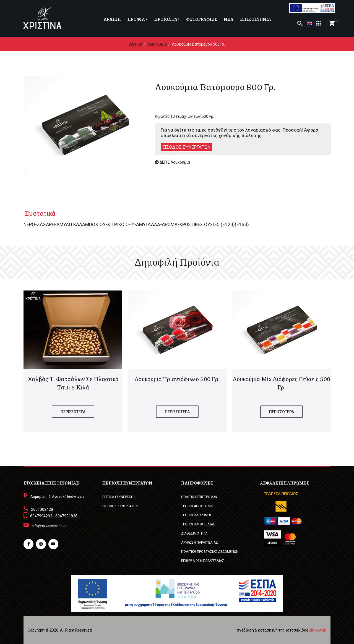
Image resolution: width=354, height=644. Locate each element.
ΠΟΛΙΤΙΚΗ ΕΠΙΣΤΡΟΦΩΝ (199, 497)
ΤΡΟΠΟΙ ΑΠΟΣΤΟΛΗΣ (198, 506)
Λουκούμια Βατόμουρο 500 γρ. (198, 44)
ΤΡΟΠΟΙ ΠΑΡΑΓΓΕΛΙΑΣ (198, 524)
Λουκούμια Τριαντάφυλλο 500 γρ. (177, 379)
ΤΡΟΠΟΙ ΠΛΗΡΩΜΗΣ (197, 515)
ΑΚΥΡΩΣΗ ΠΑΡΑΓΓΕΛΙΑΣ (200, 543)
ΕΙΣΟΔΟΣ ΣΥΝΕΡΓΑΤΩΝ (186, 147)
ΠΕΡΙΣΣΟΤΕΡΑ (73, 412)
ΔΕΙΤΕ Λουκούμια (172, 162)
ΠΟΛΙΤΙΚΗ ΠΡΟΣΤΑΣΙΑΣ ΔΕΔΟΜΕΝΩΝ (210, 552)
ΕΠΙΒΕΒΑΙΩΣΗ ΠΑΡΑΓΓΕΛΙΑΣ (203, 561)
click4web (318, 630)
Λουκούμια (157, 44)
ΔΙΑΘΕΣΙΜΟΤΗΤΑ (194, 533)
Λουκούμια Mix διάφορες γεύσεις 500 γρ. (281, 383)
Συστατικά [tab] (39, 213)
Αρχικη (136, 44)
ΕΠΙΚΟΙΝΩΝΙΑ (256, 19)
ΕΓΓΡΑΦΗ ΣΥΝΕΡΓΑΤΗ (119, 497)
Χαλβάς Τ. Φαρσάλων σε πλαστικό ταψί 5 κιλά (73, 383)
